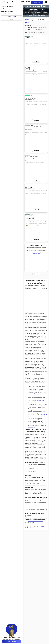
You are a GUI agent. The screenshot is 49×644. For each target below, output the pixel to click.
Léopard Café (44, 415)
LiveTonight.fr (27, 20)
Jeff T (34, 394)
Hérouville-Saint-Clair (41, 526)
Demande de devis (28, 2)
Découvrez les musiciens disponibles (36, 521)
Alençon (36, 528)
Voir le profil (36, 61)
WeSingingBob (41, 401)
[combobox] (12, 9)
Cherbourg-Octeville (30, 528)
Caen (26, 25)
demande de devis (36, 253)
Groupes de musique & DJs (27, 23)
